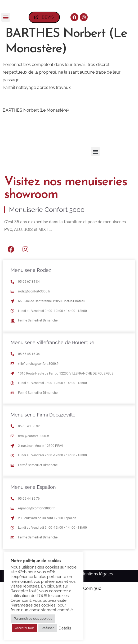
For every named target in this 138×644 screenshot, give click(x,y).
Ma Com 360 (89, 634)
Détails (65, 628)
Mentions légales (97, 619)
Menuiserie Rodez (31, 315)
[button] (6, 62)
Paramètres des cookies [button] (33, 619)
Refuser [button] (48, 628)
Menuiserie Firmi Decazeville (43, 460)
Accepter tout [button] (25, 628)
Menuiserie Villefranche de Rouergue (52, 387)
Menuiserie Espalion (33, 532)
